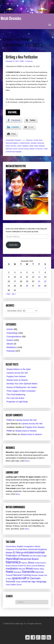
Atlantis (37, 546)
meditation (25, 146)
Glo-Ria (33, 556)
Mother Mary (39, 569)
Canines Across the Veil (17, 373)
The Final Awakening (16, 394)
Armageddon (29, 546)
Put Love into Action (15, 398)
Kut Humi (27, 566)
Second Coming (23, 149)
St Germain (39, 149)
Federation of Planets (17, 556)
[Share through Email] (29, 127)
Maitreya (41, 566)
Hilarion (24, 563)
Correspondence (14, 337)
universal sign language (13, 152)
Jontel (19, 146)
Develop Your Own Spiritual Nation (22, 384)
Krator (21, 566)
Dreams (10, 340)
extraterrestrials (25, 143)
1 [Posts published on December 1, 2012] (45, 268)
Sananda (28, 572)
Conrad (36, 140)
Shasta (41, 575)
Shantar (32, 149)
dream (9, 553)
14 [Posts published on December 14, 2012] (39, 277)
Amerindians (11, 546)
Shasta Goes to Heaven (17, 380)
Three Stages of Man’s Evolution (21, 391)
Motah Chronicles (11, 18)
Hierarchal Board (29, 559)
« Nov (8, 294)
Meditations (12, 347)
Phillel (22, 61)
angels (20, 546)
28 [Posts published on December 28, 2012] (39, 286)
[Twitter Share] (31, 120)
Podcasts (18, 140)
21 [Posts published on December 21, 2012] (39, 281)
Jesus (31, 563)
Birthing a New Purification (22, 57)
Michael (22, 569)
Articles (10, 329)
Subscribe (13, 245)
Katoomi (14, 566)
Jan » (14, 294)
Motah (32, 146)
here (27, 461)
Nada (36, 146)
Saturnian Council (12, 149)
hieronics (13, 146)
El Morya (18, 552)
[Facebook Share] (14, 120)
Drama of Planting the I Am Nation (22, 387)
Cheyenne (29, 140)
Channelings (10, 140)
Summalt (10, 581)
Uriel (8, 585)
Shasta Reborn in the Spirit (19, 369)
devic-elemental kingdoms (35, 549)
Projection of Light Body (17, 402)
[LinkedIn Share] (14, 127)
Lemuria (34, 566)
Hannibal (33, 143)
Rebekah (42, 146)
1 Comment (29, 61)
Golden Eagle (41, 556)
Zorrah (19, 585)
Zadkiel (13, 585)
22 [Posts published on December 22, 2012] (45, 281)
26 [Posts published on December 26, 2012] (27, 286)
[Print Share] (12, 134)
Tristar (46, 149)
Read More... (13, 112)
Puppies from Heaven (16, 376)
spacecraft (19, 578)
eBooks (10, 344)
